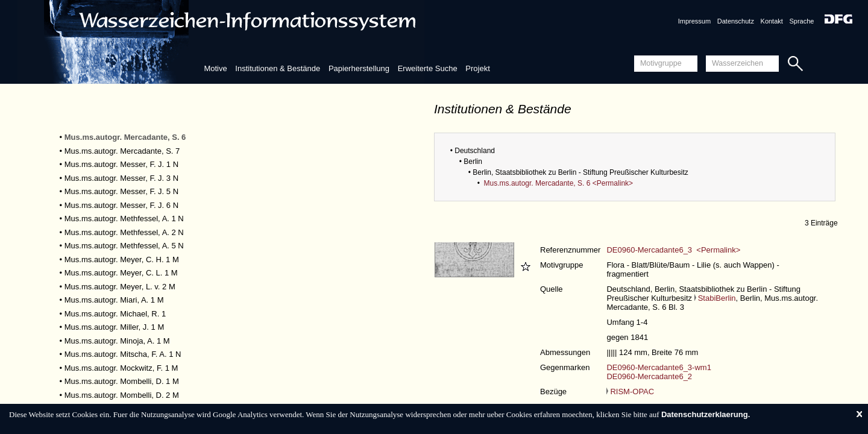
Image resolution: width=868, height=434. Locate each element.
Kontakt (772, 21)
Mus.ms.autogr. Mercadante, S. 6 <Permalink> (558, 183)
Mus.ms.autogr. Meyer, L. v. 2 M (120, 287)
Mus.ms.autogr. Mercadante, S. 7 (122, 151)
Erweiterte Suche (428, 68)
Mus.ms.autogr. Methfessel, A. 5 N (124, 246)
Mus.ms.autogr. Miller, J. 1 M (114, 327)
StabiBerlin (715, 298)
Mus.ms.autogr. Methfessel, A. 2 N (124, 232)
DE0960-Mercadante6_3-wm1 (659, 367)
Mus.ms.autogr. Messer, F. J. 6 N (121, 205)
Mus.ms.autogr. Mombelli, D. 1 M (122, 381)
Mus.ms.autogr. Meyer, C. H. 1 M (122, 259)
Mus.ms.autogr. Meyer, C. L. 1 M (121, 273)
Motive (215, 68)
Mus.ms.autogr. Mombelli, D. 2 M (122, 395)
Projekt (477, 68)
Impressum (694, 21)
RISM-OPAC (630, 392)
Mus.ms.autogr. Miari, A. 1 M (114, 300)
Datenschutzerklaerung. (706, 414)
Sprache (801, 21)
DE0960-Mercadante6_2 (649, 376)
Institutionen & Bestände (278, 68)
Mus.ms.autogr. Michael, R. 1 (115, 314)
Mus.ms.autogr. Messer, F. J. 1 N (121, 164)
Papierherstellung (359, 68)
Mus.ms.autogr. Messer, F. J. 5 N (121, 191)
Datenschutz (736, 21)
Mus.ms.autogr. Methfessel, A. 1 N (124, 219)
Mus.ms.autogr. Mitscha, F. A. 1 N (123, 354)
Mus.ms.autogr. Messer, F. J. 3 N (121, 178)
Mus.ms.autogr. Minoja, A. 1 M (117, 341)
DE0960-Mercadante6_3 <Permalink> (673, 250)
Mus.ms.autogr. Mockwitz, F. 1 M (121, 368)
